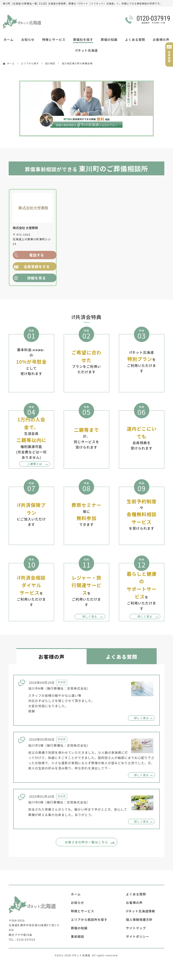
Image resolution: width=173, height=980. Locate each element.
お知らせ (28, 40)
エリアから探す (30, 63)
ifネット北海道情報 (141, 911)
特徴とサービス (82, 911)
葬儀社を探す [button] (83, 40)
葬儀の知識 (109, 40)
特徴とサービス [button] (54, 40)
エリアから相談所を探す (89, 919)
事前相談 (77, 936)
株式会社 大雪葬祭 (25, 228)
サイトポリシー (138, 936)
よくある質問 (135, 40)
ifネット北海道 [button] (86, 50)
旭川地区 (50, 63)
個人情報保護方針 (139, 919)
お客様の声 (161, 40)
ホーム (9, 40)
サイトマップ (136, 928)
